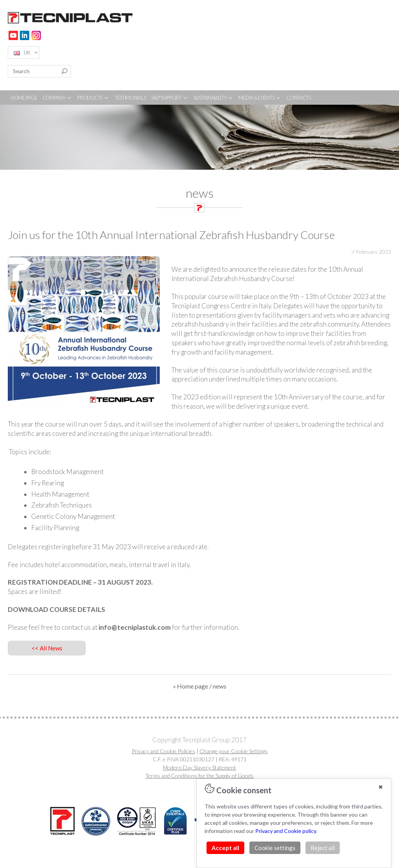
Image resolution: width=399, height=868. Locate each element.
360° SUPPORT (169, 98)
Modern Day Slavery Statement (199, 767)
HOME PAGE (24, 98)
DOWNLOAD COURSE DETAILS (56, 609)
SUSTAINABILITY (214, 98)
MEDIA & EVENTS (260, 98)
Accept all (225, 848)
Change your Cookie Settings (234, 751)
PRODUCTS (93, 98)
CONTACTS (299, 98)
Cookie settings (275, 848)
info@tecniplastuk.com (135, 627)
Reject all (323, 848)
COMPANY (57, 98)
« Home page (191, 686)
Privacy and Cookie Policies (163, 751)
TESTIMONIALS (130, 98)
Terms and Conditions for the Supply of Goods (199, 776)
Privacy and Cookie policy (286, 831)
